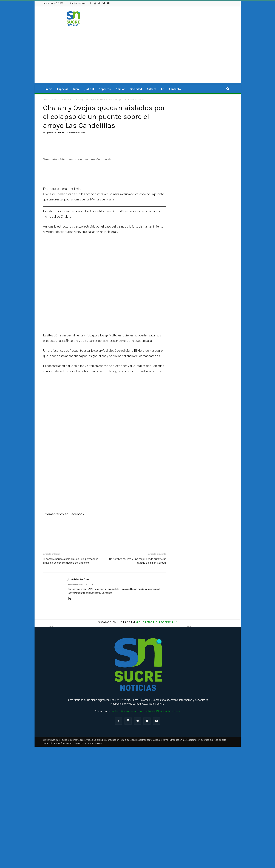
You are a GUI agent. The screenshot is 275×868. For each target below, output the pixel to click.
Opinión (121, 89)
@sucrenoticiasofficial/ (156, 743)
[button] (228, 89)
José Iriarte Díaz (56, 132)
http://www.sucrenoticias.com (80, 706)
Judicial (89, 89)
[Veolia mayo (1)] (78, 573)
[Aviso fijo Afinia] (78, 451)
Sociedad (136, 89)
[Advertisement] (138, 58)
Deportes (105, 89)
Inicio (49, 89)
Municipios (66, 100)
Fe (163, 89)
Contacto (175, 89)
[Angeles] (105, 295)
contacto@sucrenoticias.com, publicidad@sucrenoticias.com (145, 832)
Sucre (76, 89)
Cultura (151, 89)
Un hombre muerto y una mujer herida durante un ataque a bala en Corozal (138, 682)
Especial (62, 89)
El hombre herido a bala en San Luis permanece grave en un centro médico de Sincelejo (71, 682)
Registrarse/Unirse (78, 3)
